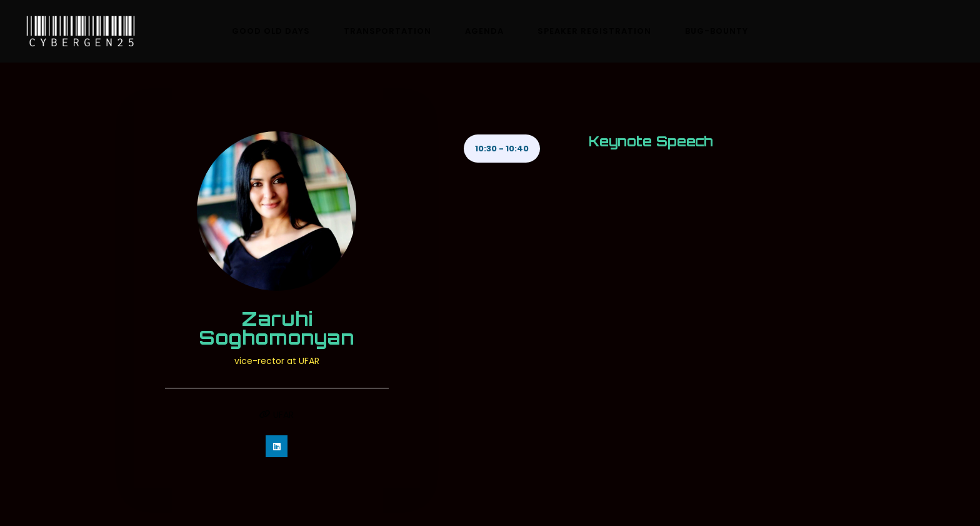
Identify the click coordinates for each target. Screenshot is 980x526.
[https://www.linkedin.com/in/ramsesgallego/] (277, 446)
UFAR (277, 415)
